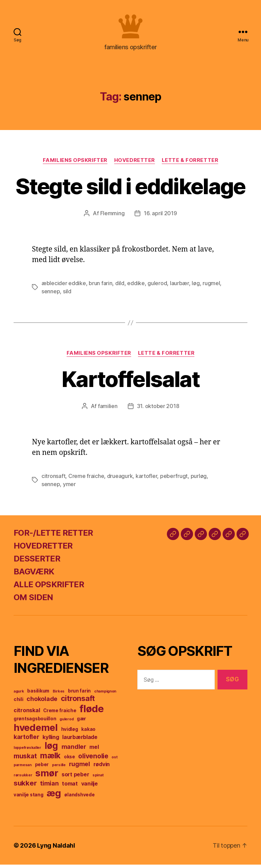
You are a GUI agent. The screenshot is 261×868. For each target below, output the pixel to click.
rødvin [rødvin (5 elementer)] (102, 768)
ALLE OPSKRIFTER (49, 588)
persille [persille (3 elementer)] (59, 768)
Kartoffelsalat (130, 382)
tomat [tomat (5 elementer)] (70, 787)
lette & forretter (190, 164)
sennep (51, 295)
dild (120, 287)
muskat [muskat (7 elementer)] (25, 759)
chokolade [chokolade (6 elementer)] (42, 702)
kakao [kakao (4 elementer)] (88, 733)
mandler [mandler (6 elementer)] (74, 750)
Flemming (112, 217)
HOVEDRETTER (43, 549)
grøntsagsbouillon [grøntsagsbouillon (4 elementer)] (35, 722)
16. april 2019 (160, 217)
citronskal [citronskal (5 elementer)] (27, 714)
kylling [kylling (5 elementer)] (51, 741)
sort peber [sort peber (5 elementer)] (75, 778)
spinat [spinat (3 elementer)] (98, 779)
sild (67, 295)
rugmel (211, 287)
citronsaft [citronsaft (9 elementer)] (78, 702)
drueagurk (120, 479)
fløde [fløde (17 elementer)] (92, 712)
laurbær (179, 287)
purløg (199, 479)
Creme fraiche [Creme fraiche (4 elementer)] (60, 714)
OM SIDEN (33, 601)
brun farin (100, 287)
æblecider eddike (64, 287)
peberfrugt (174, 479)
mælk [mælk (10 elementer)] (50, 759)
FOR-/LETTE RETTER (53, 536)
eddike (136, 287)
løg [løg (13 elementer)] (51, 749)
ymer (69, 487)
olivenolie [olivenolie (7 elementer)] (93, 759)
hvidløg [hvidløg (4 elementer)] (70, 733)
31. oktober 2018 (158, 409)
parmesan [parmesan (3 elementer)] (23, 768)
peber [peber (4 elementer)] (42, 768)
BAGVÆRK (34, 575)
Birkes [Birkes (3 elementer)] (59, 695)
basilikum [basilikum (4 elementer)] (38, 694)
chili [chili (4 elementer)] (19, 703)
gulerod (157, 287)
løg (196, 287)
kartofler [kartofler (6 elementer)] (27, 740)
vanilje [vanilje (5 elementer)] (90, 787)
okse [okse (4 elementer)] (69, 760)
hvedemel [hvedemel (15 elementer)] (36, 731)
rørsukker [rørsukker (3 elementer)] (23, 779)
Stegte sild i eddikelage (130, 190)
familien (108, 409)
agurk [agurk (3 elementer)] (19, 695)
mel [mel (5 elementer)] (94, 750)
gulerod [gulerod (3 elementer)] (66, 723)
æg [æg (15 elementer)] (54, 796)
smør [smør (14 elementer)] (47, 777)
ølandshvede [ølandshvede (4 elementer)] (79, 798)
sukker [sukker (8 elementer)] (25, 786)
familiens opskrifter (75, 164)
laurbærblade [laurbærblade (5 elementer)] (80, 741)
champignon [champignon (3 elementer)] (105, 695)
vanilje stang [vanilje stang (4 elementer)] (29, 798)
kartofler (146, 479)
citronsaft (53, 479)
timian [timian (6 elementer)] (49, 787)
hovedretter (135, 164)
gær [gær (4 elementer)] (81, 722)
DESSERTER (37, 562)
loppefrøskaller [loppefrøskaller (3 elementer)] (27, 751)
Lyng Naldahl (56, 849)
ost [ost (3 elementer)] (114, 761)
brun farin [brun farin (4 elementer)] (79, 694)
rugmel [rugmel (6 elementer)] (80, 767)
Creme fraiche (86, 479)
